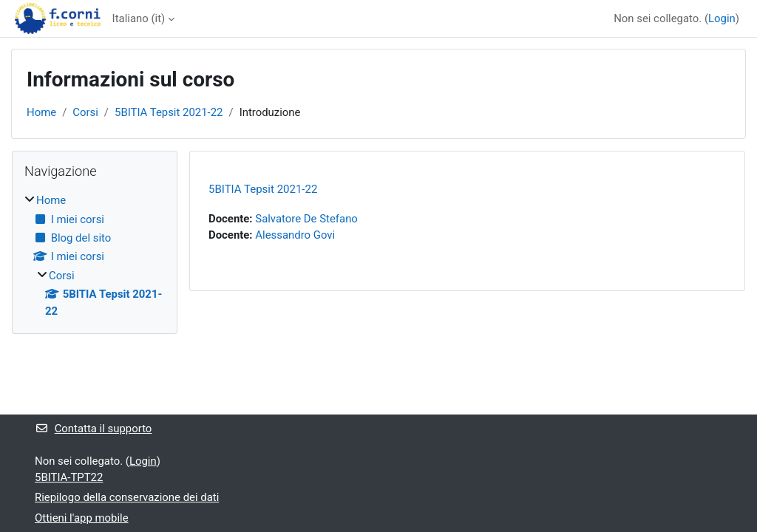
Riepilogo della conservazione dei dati (127, 497)
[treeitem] (95, 256)
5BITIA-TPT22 (69, 477)
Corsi (85, 112)
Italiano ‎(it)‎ (139, 18)
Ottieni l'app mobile (82, 518)
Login (722, 18)
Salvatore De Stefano (306, 219)
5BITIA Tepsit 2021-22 (169, 112)
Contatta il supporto (93, 429)
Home (41, 112)
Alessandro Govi (295, 235)
